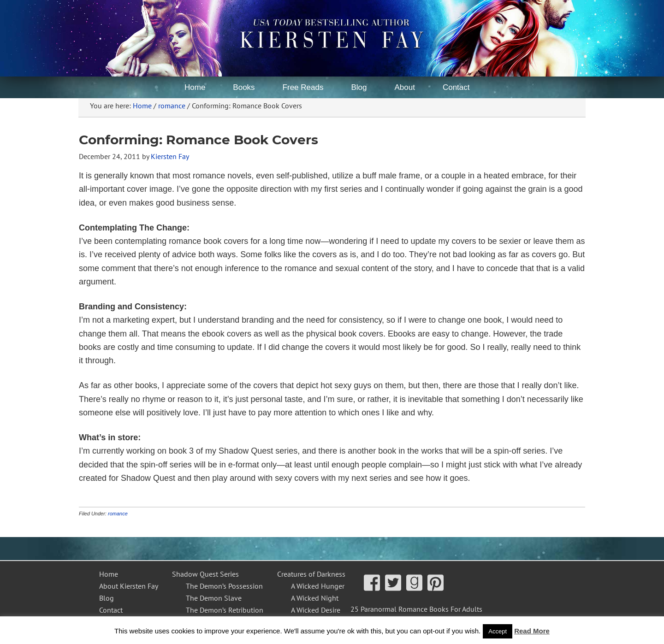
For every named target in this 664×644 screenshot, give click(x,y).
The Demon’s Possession (224, 586)
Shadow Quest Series (205, 574)
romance (118, 514)
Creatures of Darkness (311, 574)
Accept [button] (498, 631)
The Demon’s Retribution (225, 610)
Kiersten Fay (254, 25)
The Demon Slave (214, 598)
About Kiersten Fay (129, 586)
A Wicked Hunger (318, 586)
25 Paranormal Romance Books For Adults (416, 609)
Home (109, 574)
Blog (107, 598)
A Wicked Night (315, 598)
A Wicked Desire (316, 610)
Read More (532, 631)
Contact (111, 610)
